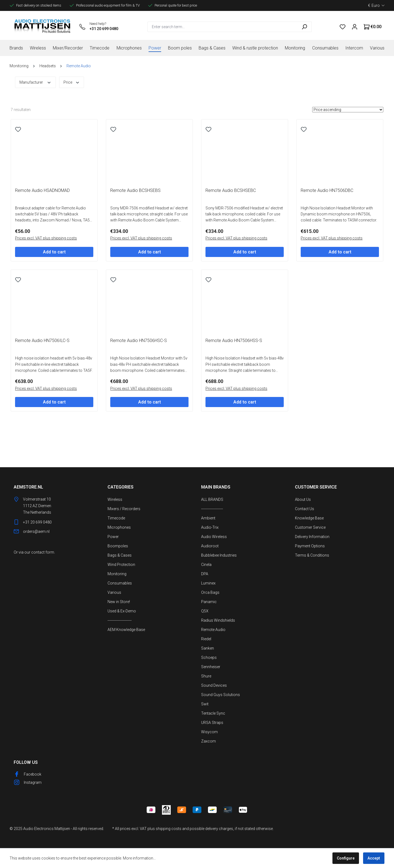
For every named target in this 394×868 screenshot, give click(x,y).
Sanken (208, 648)
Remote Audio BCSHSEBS (135, 212)
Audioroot (210, 546)
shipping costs (169, 829)
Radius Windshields (218, 620)
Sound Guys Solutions (221, 695)
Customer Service (310, 527)
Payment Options (310, 546)
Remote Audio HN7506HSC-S (139, 384)
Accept (374, 858)
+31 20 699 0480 (104, 29)
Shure (206, 676)
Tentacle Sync (213, 713)
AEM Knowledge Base (126, 630)
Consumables (120, 583)
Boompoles (118, 546)
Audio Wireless (214, 537)
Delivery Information (312, 537)
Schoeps (209, 657)
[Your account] (355, 27)
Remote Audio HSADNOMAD (42, 212)
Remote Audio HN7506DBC (327, 212)
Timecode (116, 518)
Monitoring (117, 574)
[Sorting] (348, 110)
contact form (43, 552)
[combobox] (222, 27)
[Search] (304, 27)
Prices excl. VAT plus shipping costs (46, 260)
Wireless (115, 499)
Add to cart (54, 274)
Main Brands (216, 487)
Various (114, 592)
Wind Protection (121, 565)
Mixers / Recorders (124, 509)
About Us (303, 499)
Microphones (119, 527)
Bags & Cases (120, 555)
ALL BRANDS (212, 499)
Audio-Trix (210, 527)
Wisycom (209, 732)
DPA (205, 574)
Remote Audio (213, 630)
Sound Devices (214, 685)
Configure (346, 858)
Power (113, 537)
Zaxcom (208, 741)
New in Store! (119, 602)
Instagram (33, 782)
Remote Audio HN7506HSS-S (234, 384)
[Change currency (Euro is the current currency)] (376, 5)
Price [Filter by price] (72, 82)
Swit (205, 704)
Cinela (206, 565)
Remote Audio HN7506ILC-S (42, 384)
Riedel (206, 639)
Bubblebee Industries (219, 555)
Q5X (205, 611)
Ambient (208, 518)
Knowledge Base (309, 518)
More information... (139, 858)
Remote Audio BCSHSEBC (231, 212)
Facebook (33, 774)
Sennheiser (211, 667)
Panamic (209, 602)
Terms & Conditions (312, 555)
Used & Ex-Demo (122, 611)
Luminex (208, 583)
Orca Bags (210, 592)
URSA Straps (212, 723)
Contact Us (305, 509)
